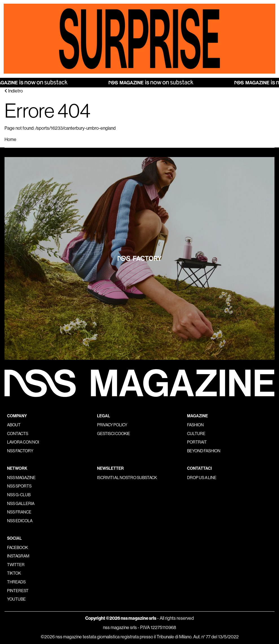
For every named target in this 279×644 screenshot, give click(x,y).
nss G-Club (19, 495)
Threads (16, 582)
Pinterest (18, 591)
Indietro (14, 91)
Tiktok (14, 573)
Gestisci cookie (114, 434)
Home (10, 139)
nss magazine (21, 478)
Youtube (16, 599)
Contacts (18, 434)
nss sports (19, 486)
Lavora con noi (23, 442)
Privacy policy (112, 425)
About (14, 425)
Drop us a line (202, 478)
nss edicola (20, 521)
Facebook (17, 548)
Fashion (195, 425)
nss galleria (21, 504)
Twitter (16, 565)
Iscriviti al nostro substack (127, 478)
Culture (196, 434)
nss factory (20, 451)
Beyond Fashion (204, 451)
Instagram (18, 556)
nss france (19, 512)
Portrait (197, 442)
